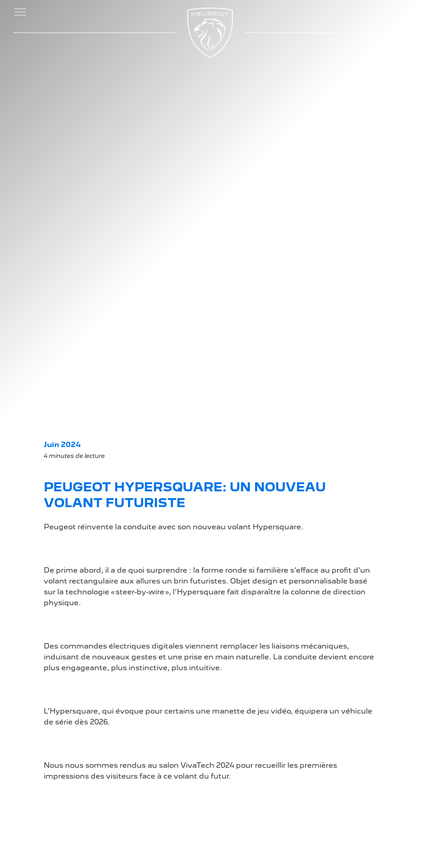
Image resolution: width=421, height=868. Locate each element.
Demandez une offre (169, 623)
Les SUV (68, 667)
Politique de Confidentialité (317, 646)
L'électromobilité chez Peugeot (162, 664)
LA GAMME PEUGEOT (77, 608)
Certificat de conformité (154, 646)
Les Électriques (81, 631)
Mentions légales (321, 632)
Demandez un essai (168, 632)
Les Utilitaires (77, 685)
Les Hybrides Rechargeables (80, 645)
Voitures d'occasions (328, 623)
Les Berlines (75, 676)
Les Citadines (77, 658)
